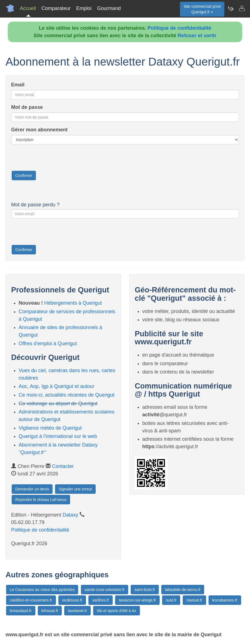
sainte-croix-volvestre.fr (105, 590)
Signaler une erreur (75, 489)
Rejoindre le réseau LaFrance (41, 500)
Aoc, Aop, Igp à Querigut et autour (56, 386)
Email (18, 85)
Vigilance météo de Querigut (50, 428)
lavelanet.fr (77, 611)
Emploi (84, 8)
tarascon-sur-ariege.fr (137, 600)
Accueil (28, 8)
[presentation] (53, 159)
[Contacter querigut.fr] (242, 8)
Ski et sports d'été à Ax (117, 611)
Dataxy (70, 515)
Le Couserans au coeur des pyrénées (42, 590)
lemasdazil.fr (21, 611)
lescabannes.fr (225, 600)
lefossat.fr (50, 611)
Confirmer (24, 176)
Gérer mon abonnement (39, 130)
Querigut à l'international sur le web (58, 436)
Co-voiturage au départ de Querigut (58, 404)
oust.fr (171, 600)
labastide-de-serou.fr (183, 590)
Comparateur (56, 8)
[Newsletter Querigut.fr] (231, 8)
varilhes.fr (101, 600)
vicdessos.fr (72, 600)
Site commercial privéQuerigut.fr (202, 9)
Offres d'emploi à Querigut (48, 344)
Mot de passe (27, 107)
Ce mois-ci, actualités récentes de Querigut (66, 395)
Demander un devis (32, 489)
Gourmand (109, 8)
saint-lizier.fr (145, 590)
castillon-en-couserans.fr (31, 600)
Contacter (63, 466)
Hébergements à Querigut (73, 303)
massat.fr (194, 600)
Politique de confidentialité (180, 28)
